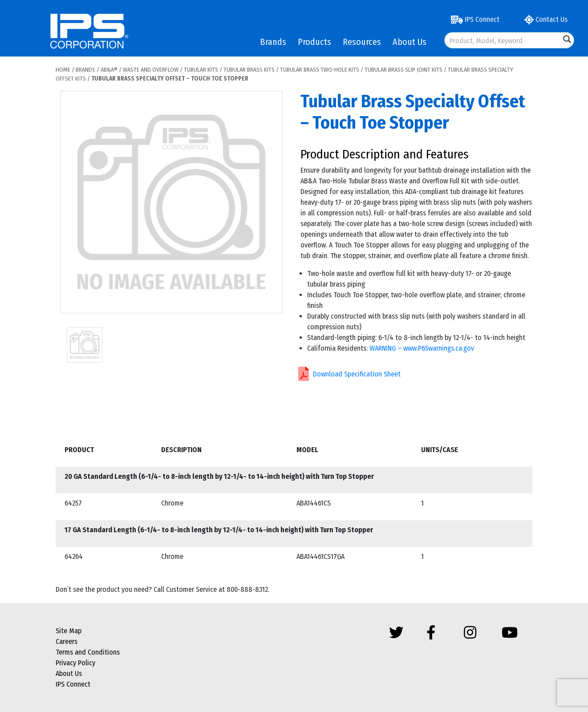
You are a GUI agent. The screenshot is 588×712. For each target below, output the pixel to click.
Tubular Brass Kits (249, 70)
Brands (273, 42)
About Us (410, 42)
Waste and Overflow (151, 70)
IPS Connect (475, 19)
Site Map (69, 631)
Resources (362, 42)
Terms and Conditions (88, 652)
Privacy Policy (75, 663)
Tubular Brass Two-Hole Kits (320, 70)
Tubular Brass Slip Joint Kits (403, 70)
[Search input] (503, 40)
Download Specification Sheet (357, 374)
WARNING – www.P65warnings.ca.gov (422, 348)
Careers (67, 641)
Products (314, 42)
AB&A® (109, 70)
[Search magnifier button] (567, 39)
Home (63, 70)
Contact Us (546, 19)
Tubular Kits (201, 70)
